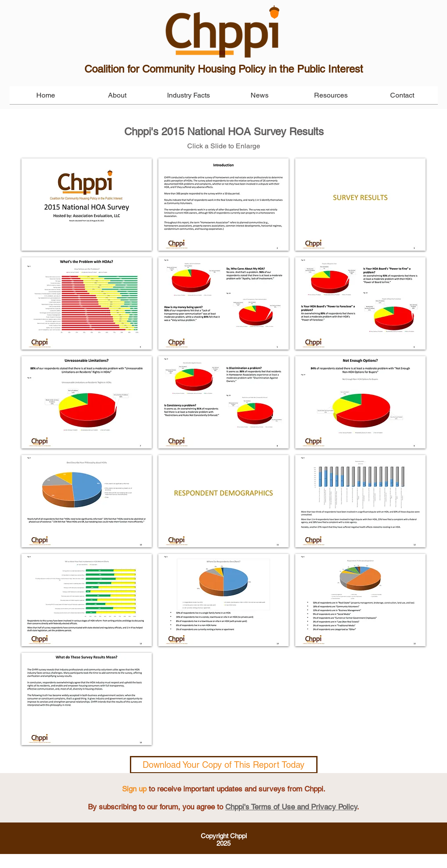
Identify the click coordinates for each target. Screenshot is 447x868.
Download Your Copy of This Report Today (223, 765)
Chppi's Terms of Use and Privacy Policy (291, 807)
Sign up (134, 789)
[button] (87, 205)
